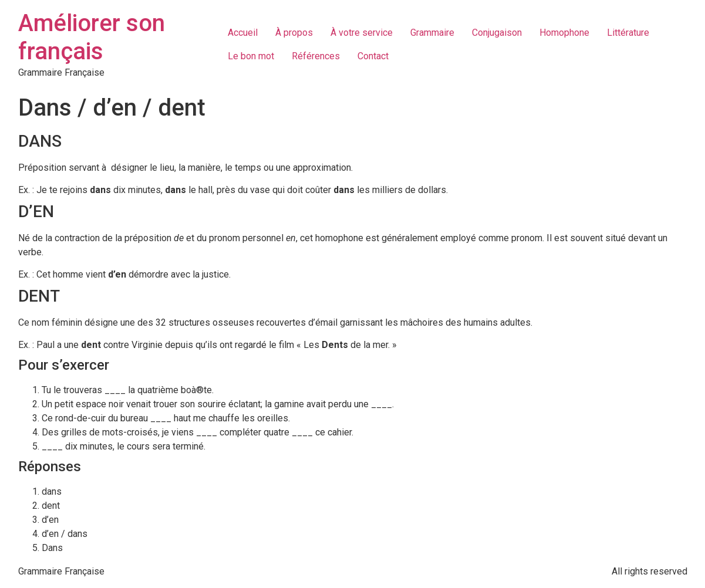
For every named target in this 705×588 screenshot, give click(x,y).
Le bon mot (251, 56)
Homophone (564, 33)
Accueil (243, 33)
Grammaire (432, 33)
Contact (373, 56)
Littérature (628, 33)
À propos (294, 33)
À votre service (362, 33)
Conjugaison (497, 33)
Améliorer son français (92, 37)
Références (316, 56)
